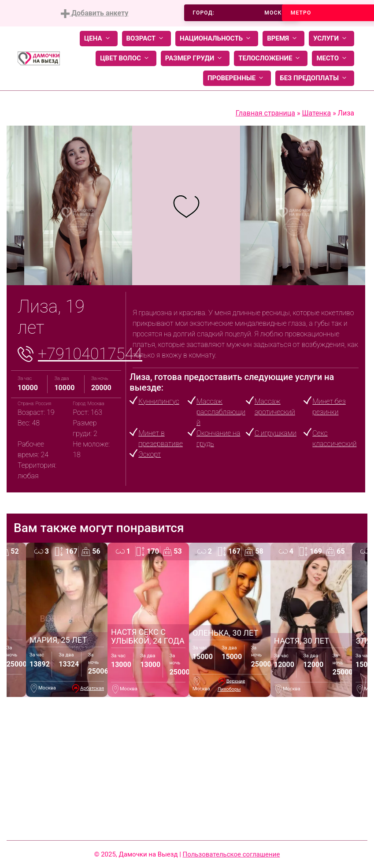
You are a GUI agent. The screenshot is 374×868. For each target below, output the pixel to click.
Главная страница (265, 113)
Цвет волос (126, 58)
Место (333, 58)
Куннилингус (159, 401)
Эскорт (150, 454)
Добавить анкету (94, 13)
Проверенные (237, 78)
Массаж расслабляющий (221, 412)
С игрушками (276, 433)
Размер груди (195, 58)
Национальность (217, 39)
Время (283, 39)
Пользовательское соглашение (231, 854)
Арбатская (92, 688)
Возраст (146, 39)
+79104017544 (90, 354)
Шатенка (316, 113)
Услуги (331, 39)
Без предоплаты (315, 78)
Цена (99, 39)
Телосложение (271, 58)
